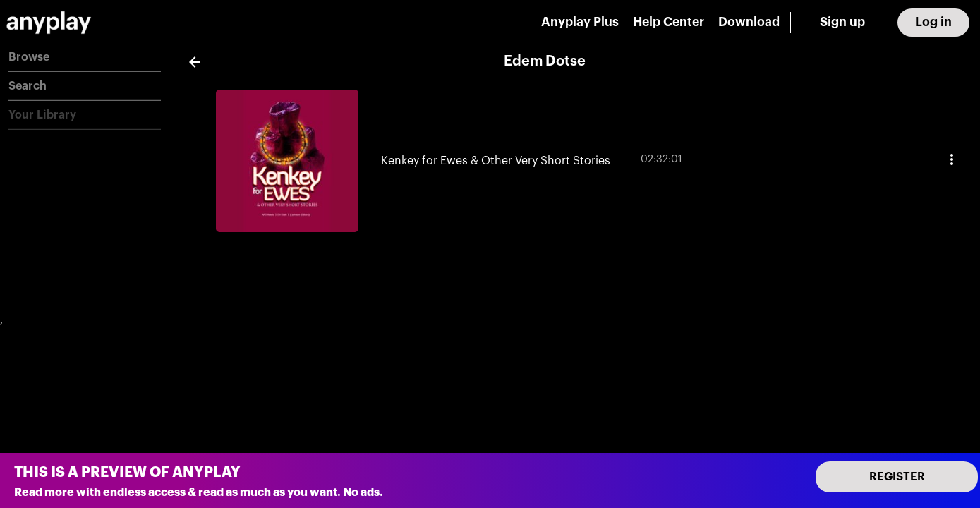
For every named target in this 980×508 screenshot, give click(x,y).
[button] (85, 58)
